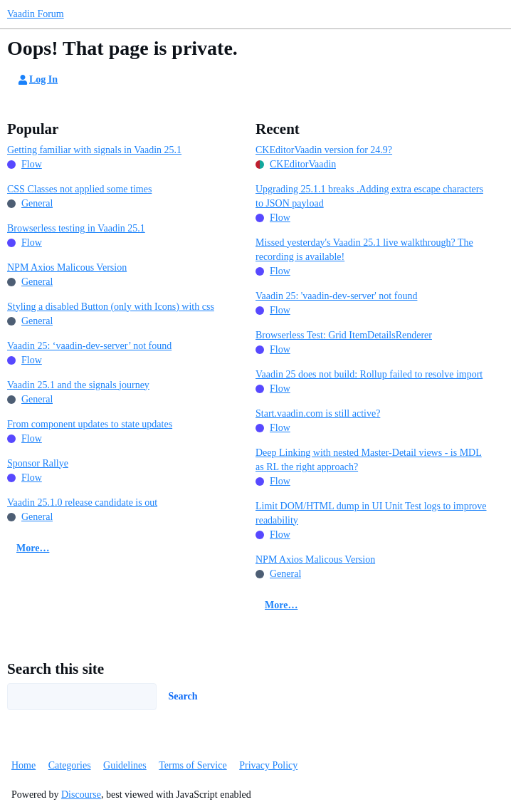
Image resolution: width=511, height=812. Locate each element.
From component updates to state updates (90, 424)
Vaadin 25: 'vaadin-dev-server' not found (336, 296)
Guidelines (125, 765)
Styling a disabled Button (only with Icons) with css (111, 307)
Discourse (81, 795)
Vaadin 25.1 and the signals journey (78, 385)
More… (33, 548)
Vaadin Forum (36, 14)
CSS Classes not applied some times (79, 189)
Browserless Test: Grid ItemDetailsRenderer (344, 335)
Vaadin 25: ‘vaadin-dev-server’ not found (89, 346)
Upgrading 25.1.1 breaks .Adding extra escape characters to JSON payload (369, 196)
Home (23, 765)
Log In (37, 80)
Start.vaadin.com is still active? (318, 413)
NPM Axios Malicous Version (67, 267)
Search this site (56, 669)
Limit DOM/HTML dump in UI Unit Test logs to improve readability (371, 513)
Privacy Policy (268, 765)
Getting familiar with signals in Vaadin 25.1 (94, 150)
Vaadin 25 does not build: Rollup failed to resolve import (369, 374)
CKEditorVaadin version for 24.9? (324, 150)
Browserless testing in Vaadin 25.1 (76, 228)
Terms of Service (193, 765)
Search (183, 696)
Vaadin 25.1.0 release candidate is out (82, 503)
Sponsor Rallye (38, 463)
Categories (70, 765)
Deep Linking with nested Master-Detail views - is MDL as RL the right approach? (369, 460)
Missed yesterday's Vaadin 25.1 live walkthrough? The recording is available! (364, 250)
